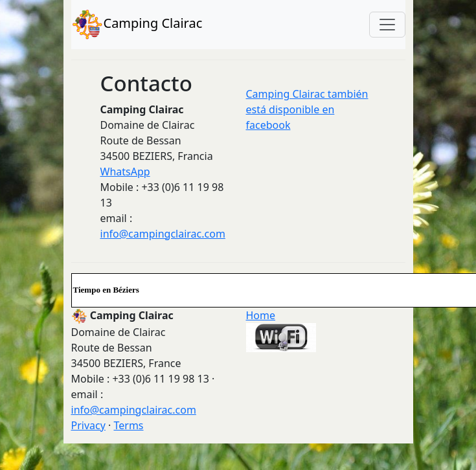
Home (261, 315)
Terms (128, 425)
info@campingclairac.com (163, 234)
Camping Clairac (137, 25)
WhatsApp (125, 172)
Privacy (88, 425)
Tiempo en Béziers (106, 290)
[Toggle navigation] (387, 25)
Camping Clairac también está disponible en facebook (307, 109)
